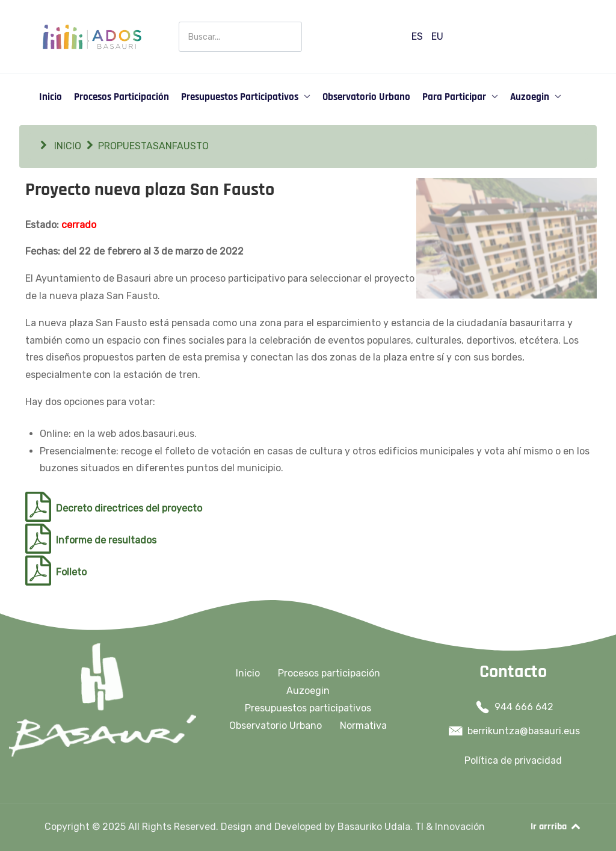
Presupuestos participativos (308, 708)
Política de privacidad (513, 760)
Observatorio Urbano (276, 726)
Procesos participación (329, 673)
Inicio (248, 673)
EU (437, 36)
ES (418, 36)
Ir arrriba (556, 827)
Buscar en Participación (179, 22)
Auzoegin (308, 691)
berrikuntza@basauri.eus (524, 731)
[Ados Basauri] (91, 36)
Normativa (363, 726)
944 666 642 (524, 707)
